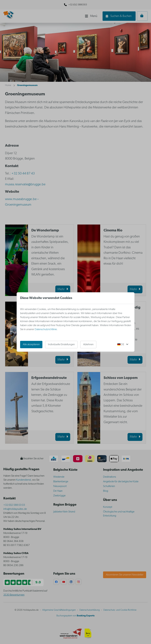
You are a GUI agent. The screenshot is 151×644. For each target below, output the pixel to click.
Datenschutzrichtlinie (46, 329)
